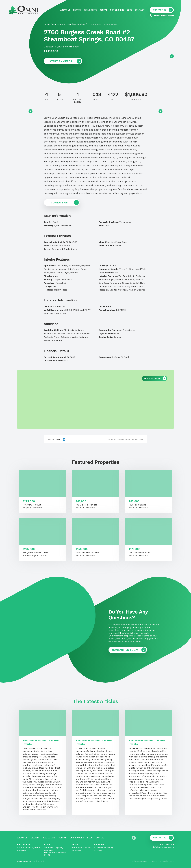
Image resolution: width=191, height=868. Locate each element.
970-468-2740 (167, 844)
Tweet (58, 439)
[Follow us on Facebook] (172, 56)
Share (51, 439)
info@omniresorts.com (164, 847)
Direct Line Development (163, 861)
